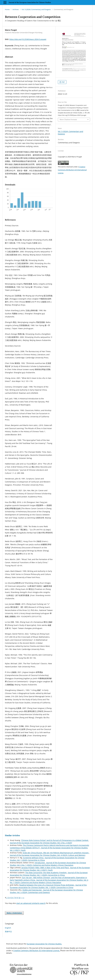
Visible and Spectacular (32, 890)
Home (7, 9)
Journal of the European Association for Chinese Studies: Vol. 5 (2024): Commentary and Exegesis (46, 891)
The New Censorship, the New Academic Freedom (46, 873)
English (8, 928)
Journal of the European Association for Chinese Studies (30, 2)
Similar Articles (12, 835)
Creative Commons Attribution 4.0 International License (72, 170)
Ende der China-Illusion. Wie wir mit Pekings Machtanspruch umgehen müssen (56, 853)
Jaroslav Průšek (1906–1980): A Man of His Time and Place (45, 868)
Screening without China (33, 858)
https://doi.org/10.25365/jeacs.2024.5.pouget (28, 39)
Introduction (40, 863)
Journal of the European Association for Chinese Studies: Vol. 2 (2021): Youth (50, 869)
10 (19, 898)
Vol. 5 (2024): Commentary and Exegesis (36, 9)
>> (23, 898)
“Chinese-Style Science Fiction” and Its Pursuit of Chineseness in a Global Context (55, 840)
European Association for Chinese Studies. (44, 944)
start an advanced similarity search (31, 903)
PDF (63, 82)
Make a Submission (14, 913)
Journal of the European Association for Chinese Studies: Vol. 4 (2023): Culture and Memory (48, 855)
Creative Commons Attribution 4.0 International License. (37, 951)
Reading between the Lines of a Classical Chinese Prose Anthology (47, 885)
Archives (16, 9)
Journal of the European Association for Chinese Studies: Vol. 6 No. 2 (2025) (41, 843)
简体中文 (8, 932)
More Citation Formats (68, 119)
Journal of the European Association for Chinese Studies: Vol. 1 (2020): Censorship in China (49, 874)
